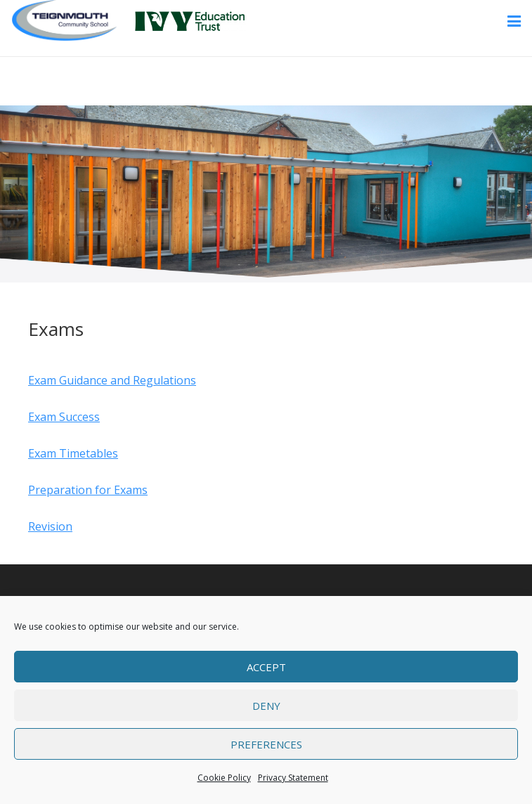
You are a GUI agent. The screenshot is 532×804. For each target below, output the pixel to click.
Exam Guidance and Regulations (112, 380)
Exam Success (64, 417)
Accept (266, 667)
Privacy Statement (293, 778)
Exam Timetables (73, 453)
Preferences (266, 744)
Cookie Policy (224, 778)
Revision (50, 526)
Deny (266, 706)
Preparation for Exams (88, 490)
